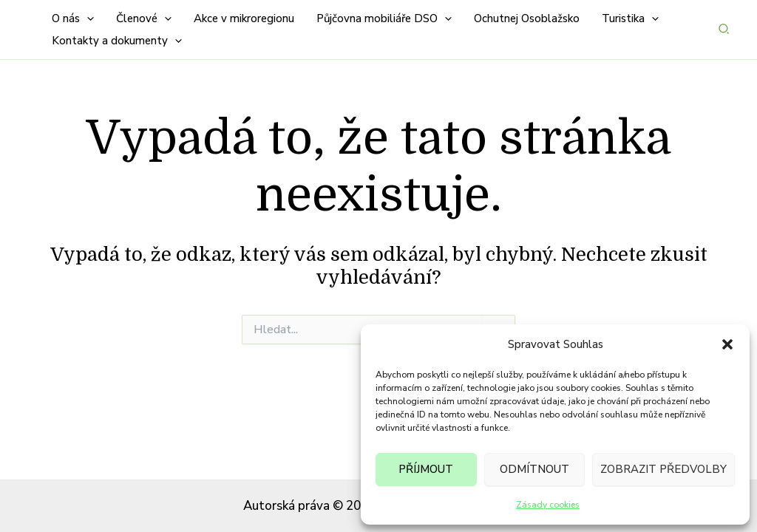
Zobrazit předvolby (663, 469)
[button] (727, 344)
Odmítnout (534, 469)
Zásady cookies (548, 505)
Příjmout (426, 469)
